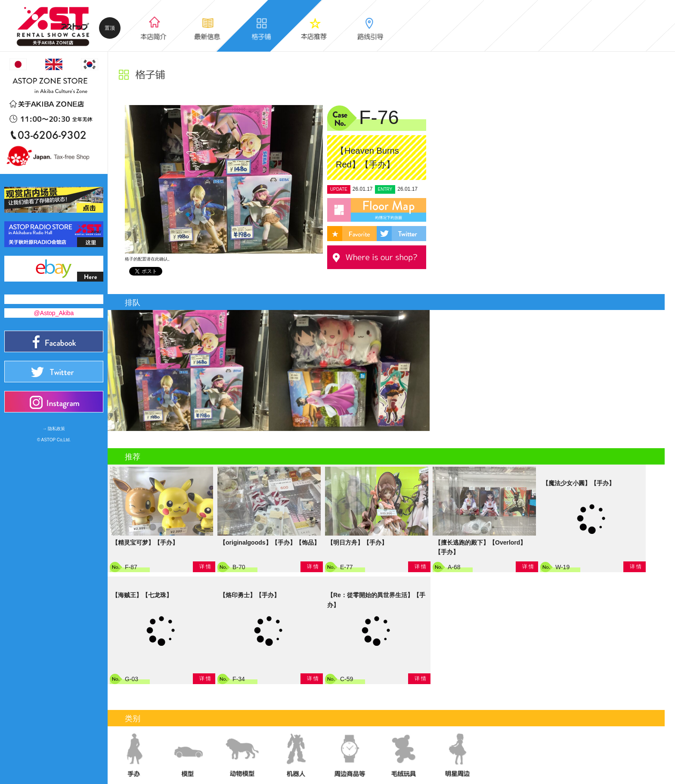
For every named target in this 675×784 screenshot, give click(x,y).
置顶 (110, 28)
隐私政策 (56, 429)
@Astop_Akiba (54, 313)
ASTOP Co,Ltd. (56, 440)
